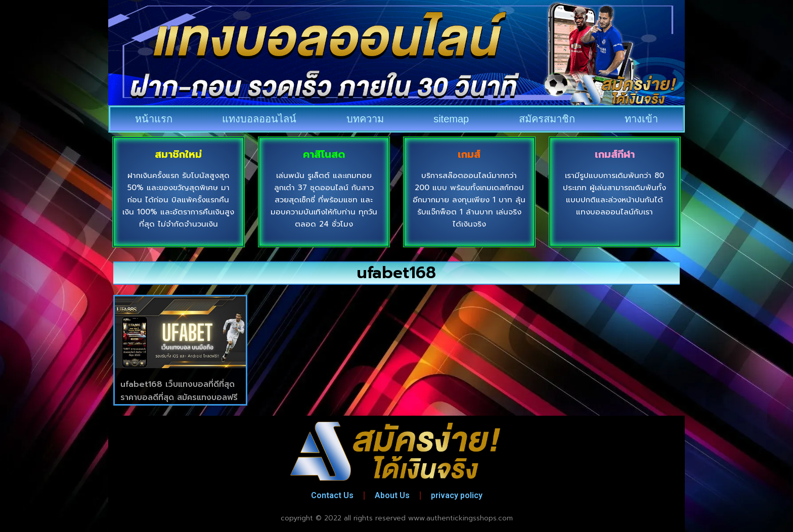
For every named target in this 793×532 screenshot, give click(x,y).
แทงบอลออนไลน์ (259, 119)
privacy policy (457, 495)
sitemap (451, 119)
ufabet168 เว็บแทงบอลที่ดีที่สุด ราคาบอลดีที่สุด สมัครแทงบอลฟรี (179, 391)
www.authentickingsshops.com (460, 518)
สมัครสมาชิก (547, 119)
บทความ (365, 119)
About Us (392, 495)
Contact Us (332, 495)
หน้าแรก (154, 119)
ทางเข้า (641, 119)
